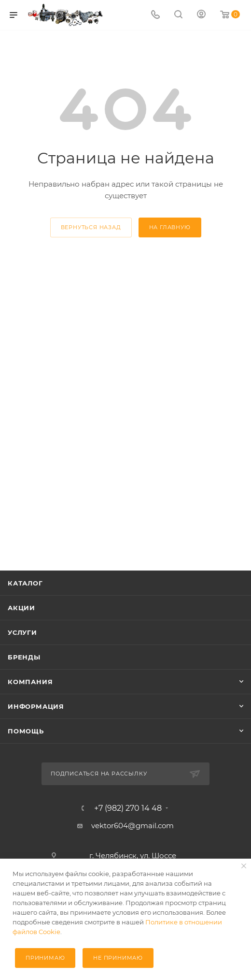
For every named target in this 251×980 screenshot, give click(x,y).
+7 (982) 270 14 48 (128, 808)
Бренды (24, 657)
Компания (30, 682)
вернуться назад (91, 227)
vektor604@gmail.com (132, 826)
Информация (36, 706)
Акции (21, 608)
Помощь (26, 731)
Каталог (25, 583)
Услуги (22, 632)
